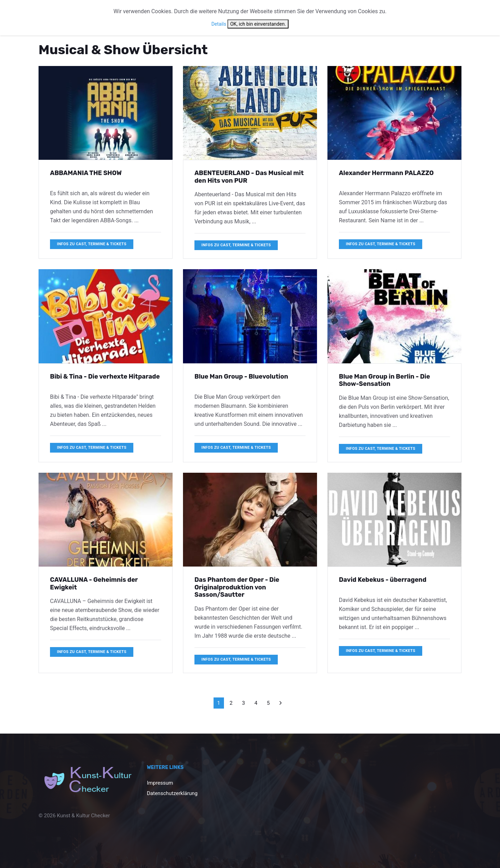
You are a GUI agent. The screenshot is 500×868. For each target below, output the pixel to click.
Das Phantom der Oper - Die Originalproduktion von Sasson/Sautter (237, 587)
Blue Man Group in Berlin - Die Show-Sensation (384, 380)
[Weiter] (281, 703)
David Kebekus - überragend (383, 580)
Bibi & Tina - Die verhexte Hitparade (105, 377)
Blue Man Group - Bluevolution (241, 377)
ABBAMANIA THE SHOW (86, 173)
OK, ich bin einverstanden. (258, 24)
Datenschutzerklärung (172, 793)
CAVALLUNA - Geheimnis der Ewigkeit (94, 584)
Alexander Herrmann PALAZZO (386, 173)
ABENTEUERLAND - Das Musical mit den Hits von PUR (249, 177)
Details (219, 24)
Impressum (160, 783)
